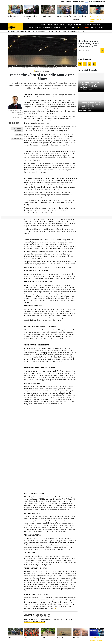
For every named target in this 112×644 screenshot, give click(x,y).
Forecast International (93, 25)
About (43, 25)
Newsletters (52, 25)
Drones (83, 31)
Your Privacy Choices (81, 2)
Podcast (62, 25)
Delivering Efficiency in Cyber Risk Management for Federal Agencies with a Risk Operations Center (91, 105)
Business (48, 28)
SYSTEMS (85, 28)
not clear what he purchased (49, 219)
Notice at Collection (66, 2)
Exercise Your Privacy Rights (98, 2)
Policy (38, 28)
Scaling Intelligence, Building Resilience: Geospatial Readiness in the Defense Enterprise (90, 85)
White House (52, 31)
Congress (74, 31)
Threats (30, 28)
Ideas (93, 28)
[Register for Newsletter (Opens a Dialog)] (102, 51)
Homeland (63, 31)
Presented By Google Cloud (87, 90)
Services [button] (73, 28)
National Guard (39, 31)
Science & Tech (60, 28)
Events (101, 28)
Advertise (79, 25)
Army (29, 31)
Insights (70, 25)
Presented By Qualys (85, 110)
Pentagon (20, 31)
